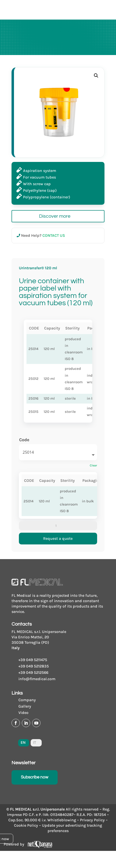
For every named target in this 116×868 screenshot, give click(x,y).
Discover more (55, 216)
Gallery (25, 706)
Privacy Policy (92, 820)
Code (24, 440)
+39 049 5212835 (34, 666)
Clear (93, 465)
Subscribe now (35, 777)
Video (23, 713)
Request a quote (58, 538)
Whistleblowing (62, 820)
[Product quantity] (58, 526)
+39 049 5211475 (33, 660)
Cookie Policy (26, 825)
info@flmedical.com (37, 679)
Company (27, 700)
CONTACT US (54, 235)
